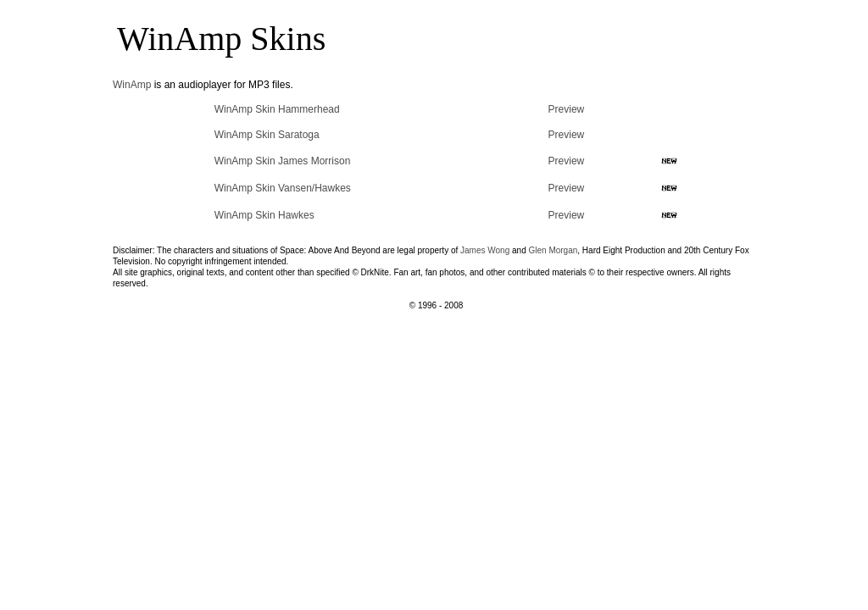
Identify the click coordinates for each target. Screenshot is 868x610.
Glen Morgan (554, 250)
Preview (567, 109)
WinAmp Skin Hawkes (264, 215)
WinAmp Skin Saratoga (267, 135)
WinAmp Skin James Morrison (283, 161)
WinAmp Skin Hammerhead (277, 109)
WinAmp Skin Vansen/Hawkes (283, 188)
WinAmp (132, 85)
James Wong (485, 250)
